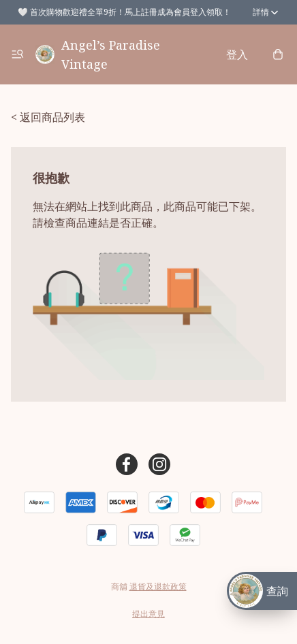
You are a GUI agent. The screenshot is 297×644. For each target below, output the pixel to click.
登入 (237, 54)
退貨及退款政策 (158, 586)
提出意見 (148, 614)
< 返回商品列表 (48, 117)
